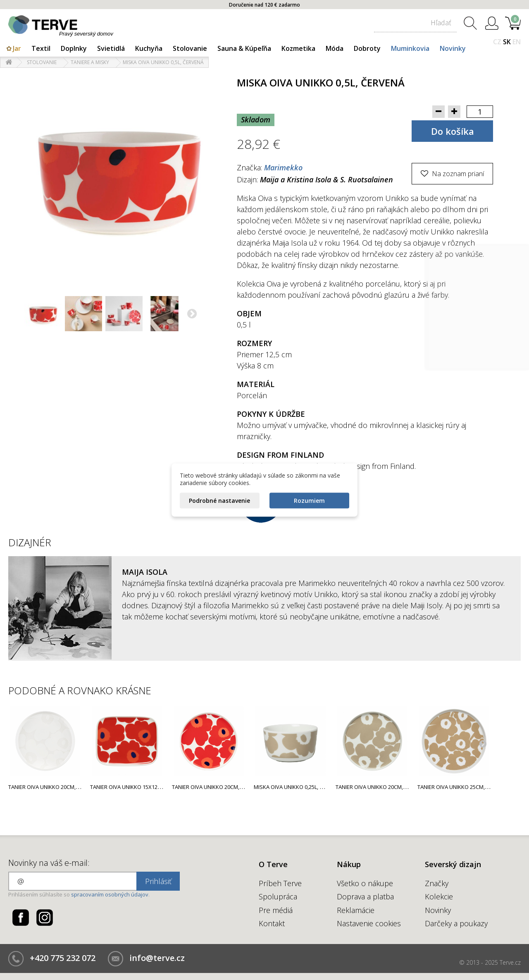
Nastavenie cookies (369, 923)
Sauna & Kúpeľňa (244, 48)
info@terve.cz (157, 958)
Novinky (453, 48)
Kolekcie (439, 896)
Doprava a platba (365, 896)
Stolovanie (190, 48)
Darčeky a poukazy (456, 923)
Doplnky (74, 48)
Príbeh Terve (280, 883)
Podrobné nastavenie (219, 501)
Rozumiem (309, 501)
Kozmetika (298, 48)
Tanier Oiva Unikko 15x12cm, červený (140, 787)
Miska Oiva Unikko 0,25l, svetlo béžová (307, 787)
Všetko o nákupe (365, 883)
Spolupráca (278, 896)
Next (483, 743)
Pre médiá (276, 910)
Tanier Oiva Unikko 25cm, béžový (461, 787)
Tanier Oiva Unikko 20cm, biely (49, 787)
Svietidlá (111, 48)
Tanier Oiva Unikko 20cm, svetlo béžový (390, 787)
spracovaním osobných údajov (110, 894)
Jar (17, 48)
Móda (335, 48)
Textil (41, 48)
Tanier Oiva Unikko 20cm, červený (217, 787)
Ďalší (193, 315)
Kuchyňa (149, 48)
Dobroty (367, 48)
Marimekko (283, 167)
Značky (437, 883)
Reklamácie (356, 910)
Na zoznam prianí (457, 174)
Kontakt (272, 923)
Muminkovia (410, 48)
